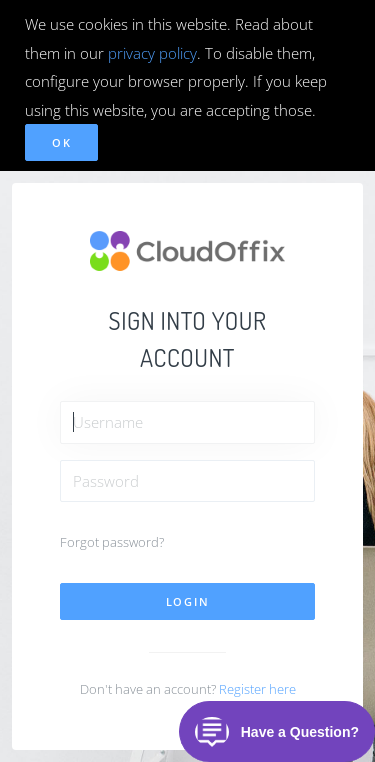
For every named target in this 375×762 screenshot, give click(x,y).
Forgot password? (112, 542)
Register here (257, 689)
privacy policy (152, 53)
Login (188, 601)
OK (61, 142)
